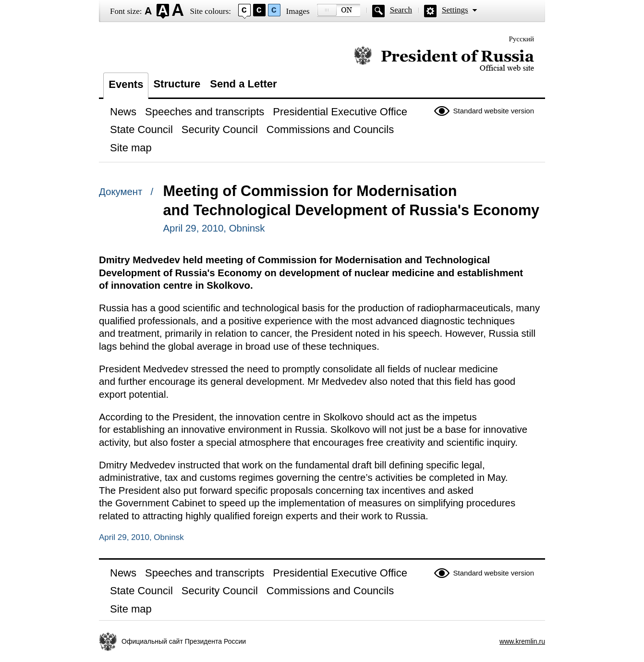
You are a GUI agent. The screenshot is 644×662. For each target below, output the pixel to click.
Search (401, 10)
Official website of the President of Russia (444, 59)
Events (126, 84)
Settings (455, 10)
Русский (522, 39)
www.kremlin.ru (522, 641)
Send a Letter (243, 84)
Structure (177, 84)
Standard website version (494, 111)
